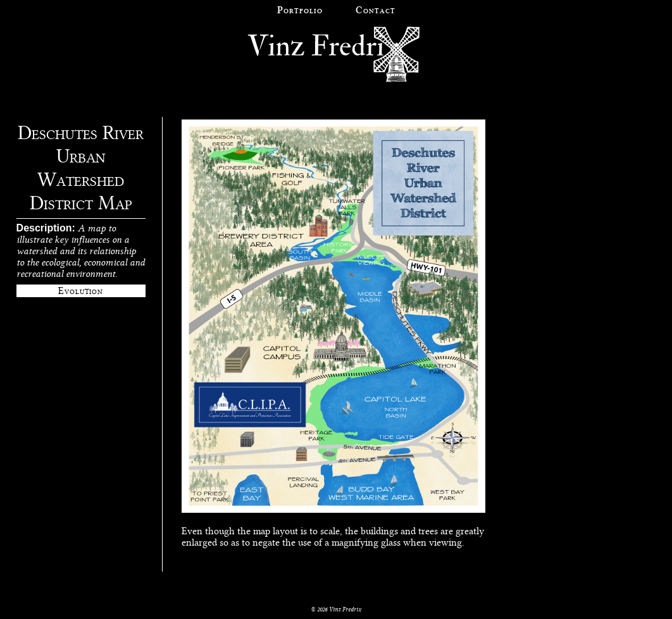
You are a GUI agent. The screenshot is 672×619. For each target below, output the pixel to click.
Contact (376, 10)
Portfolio (300, 10)
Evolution (81, 291)
